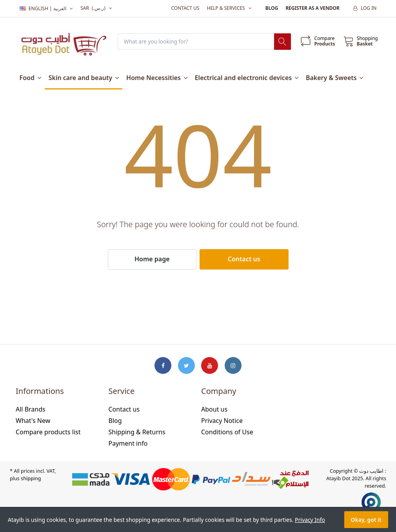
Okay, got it (366, 520)
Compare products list (48, 432)
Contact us (185, 8)
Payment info (128, 443)
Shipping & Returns (137, 432)
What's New (33, 421)
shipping (31, 479)
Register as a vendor (312, 8)
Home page (152, 259)
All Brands (31, 410)
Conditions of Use (227, 432)
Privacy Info (310, 520)
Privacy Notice (222, 421)
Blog (272, 8)
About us (214, 410)
